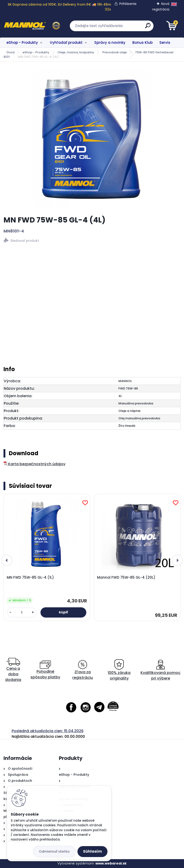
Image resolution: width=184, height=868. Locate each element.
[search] (148, 27)
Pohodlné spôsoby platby (45, 670)
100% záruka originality (119, 670)
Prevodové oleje (115, 52)
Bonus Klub (142, 43)
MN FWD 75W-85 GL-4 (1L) (30, 578)
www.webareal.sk (111, 863)
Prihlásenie (128, 4)
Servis (165, 43)
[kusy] (22, 613)
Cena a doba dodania (13, 670)
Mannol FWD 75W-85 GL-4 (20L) (126, 578)
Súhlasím (92, 851)
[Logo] (32, 26)
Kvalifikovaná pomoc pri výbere (161, 670)
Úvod (10, 52)
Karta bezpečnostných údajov (34, 464)
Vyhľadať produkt (66, 43)
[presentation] (7, 560)
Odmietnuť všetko (54, 851)
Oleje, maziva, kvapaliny (76, 52)
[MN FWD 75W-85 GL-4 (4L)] (92, 139)
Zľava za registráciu (83, 670)
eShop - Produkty (22, 43)
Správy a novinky (110, 43)
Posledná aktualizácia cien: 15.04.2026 (48, 731)
